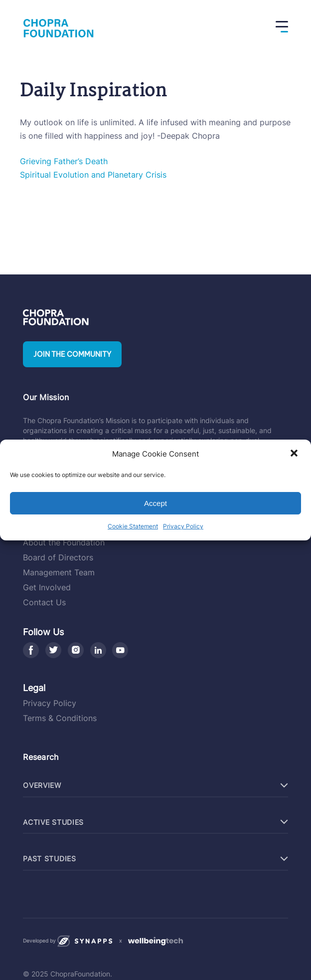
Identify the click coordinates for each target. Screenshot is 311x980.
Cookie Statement (133, 526)
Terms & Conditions (60, 718)
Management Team (59, 572)
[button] (295, 454)
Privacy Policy (183, 526)
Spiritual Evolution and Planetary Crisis (93, 175)
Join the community (72, 354)
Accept (155, 503)
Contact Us (44, 602)
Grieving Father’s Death (64, 161)
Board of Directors (58, 557)
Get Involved (47, 587)
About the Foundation (64, 542)
